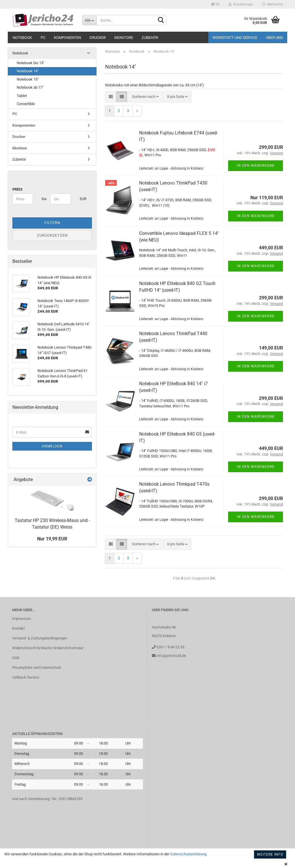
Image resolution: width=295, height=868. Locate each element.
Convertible (26, 104)
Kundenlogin (241, 4)
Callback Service (26, 677)
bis (44, 199)
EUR (82, 199)
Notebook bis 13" (31, 63)
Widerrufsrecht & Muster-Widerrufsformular (48, 648)
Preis (17, 189)
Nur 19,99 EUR (52, 539)
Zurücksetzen (52, 235)
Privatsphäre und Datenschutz (37, 667)
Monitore (124, 38)
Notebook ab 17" (30, 87)
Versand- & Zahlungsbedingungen (40, 638)
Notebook (22, 38)
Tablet (22, 96)
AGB (16, 658)
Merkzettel (272, 4)
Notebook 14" (28, 71)
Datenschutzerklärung (188, 854)
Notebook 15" (28, 79)
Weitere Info (270, 854)
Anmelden (52, 446)
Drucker (98, 38)
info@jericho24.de (171, 656)
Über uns (274, 38)
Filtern (52, 223)
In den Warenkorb (256, 166)
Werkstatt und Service (235, 38)
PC (43, 38)
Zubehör (150, 38)
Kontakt (18, 628)
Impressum (21, 619)
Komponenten (67, 38)
